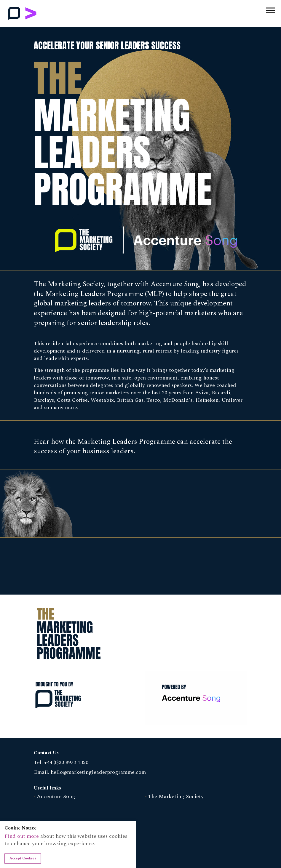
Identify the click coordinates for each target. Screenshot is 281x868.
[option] (140, 430)
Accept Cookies (23, 858)
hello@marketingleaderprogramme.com (98, 772)
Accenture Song (56, 797)
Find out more (22, 836)
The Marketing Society (176, 797)
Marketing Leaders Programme (23, 13)
